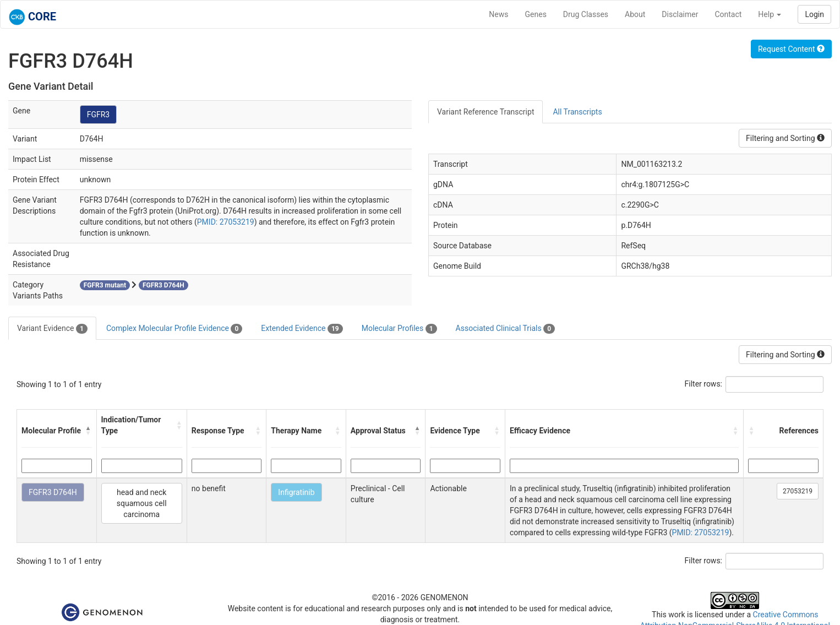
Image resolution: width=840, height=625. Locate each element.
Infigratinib (296, 492)
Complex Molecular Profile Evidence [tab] (174, 329)
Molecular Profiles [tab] (399, 329)
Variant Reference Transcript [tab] (486, 112)
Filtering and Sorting (785, 138)
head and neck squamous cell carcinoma (142, 503)
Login (814, 14)
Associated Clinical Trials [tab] (506, 329)
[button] (89, 431)
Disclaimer (680, 14)
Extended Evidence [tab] (302, 329)
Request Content (791, 49)
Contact (728, 14)
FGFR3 (99, 115)
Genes (536, 14)
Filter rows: (704, 384)
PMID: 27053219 (226, 222)
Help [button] (770, 14)
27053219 (798, 491)
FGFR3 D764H (53, 492)
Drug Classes (586, 14)
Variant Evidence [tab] (52, 329)
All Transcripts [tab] (577, 112)
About (635, 14)
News (498, 14)
